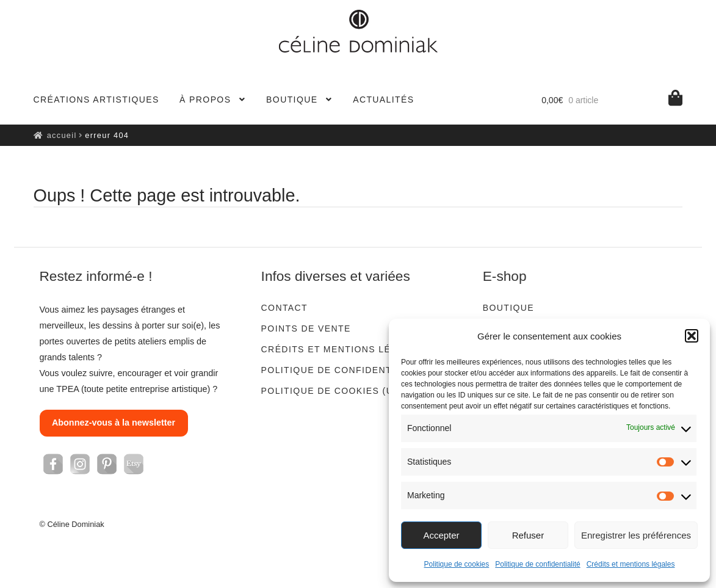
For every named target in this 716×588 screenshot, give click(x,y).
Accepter (441, 535)
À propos (205, 100)
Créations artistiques (96, 100)
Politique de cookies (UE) (332, 391)
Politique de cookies (457, 564)
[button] (692, 336)
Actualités (383, 100)
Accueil (62, 135)
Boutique (292, 100)
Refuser (528, 535)
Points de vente (306, 328)
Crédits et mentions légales (631, 564)
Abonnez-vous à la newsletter (114, 423)
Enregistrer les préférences (636, 535)
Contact (284, 308)
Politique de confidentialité (537, 564)
